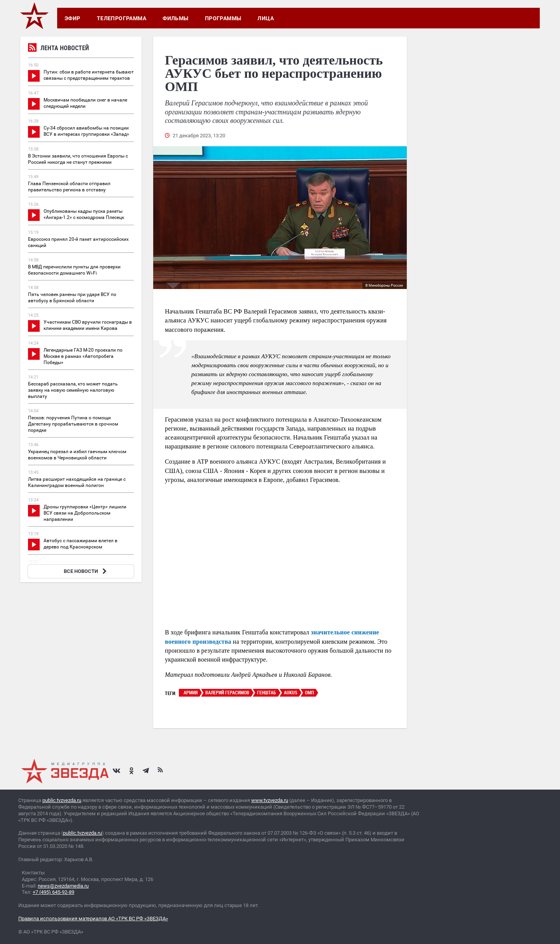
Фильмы (176, 18)
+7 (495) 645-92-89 (53, 892)
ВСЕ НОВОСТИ (86, 571)
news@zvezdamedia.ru (63, 886)
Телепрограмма (122, 18)
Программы (223, 18)
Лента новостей (59, 49)
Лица (266, 18)
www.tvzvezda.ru (270, 800)
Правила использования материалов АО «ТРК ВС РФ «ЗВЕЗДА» (93, 919)
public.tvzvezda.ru (62, 800)
